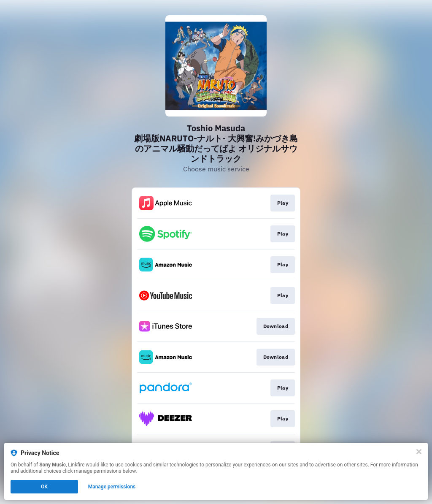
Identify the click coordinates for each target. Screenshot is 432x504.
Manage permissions (112, 487)
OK (44, 487)
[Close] (419, 452)
